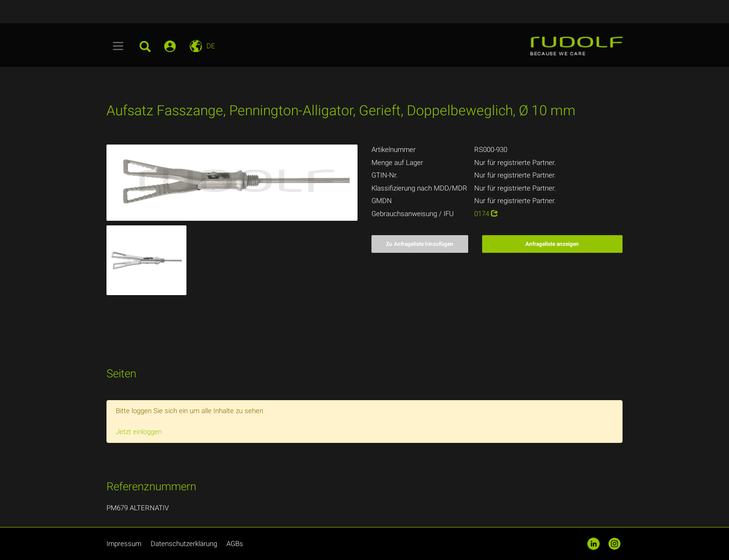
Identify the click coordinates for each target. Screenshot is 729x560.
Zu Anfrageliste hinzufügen (420, 244)
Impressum (124, 544)
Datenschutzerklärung (184, 544)
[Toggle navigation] (118, 46)
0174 (486, 214)
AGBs (235, 544)
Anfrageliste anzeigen (552, 244)
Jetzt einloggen (139, 432)
